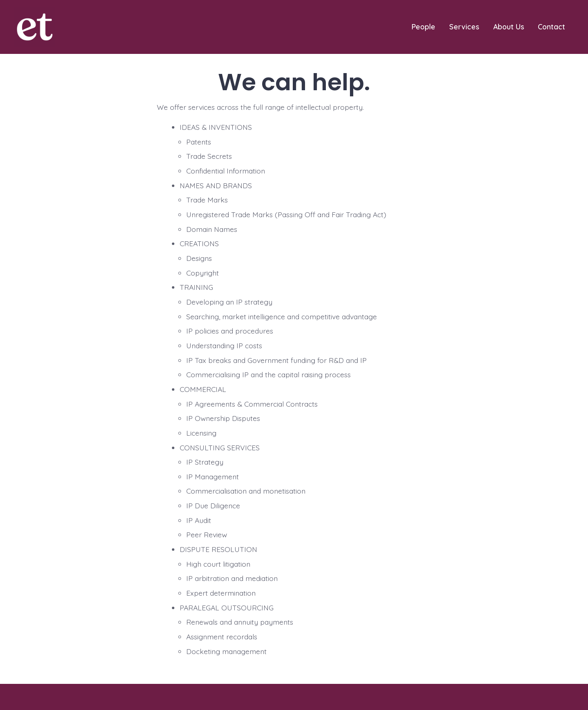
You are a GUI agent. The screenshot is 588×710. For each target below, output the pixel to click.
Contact (551, 27)
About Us (509, 27)
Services (464, 27)
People (423, 27)
